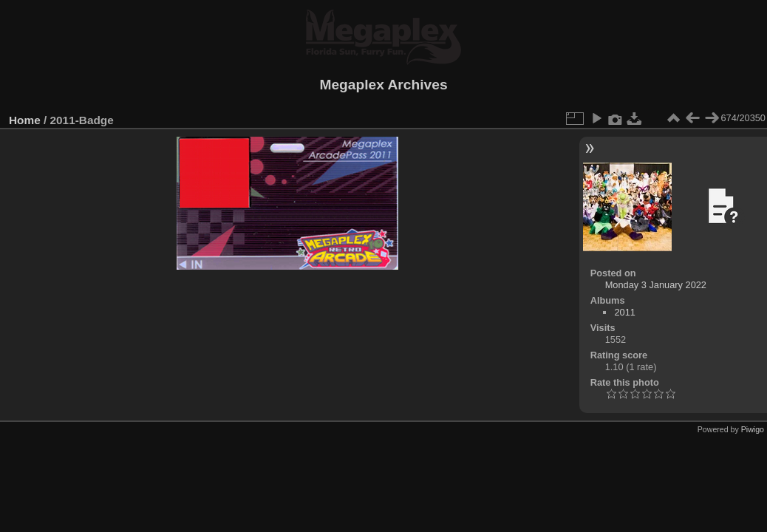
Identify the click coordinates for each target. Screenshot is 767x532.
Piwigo (753, 429)
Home (25, 120)
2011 (624, 312)
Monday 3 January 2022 (656, 285)
